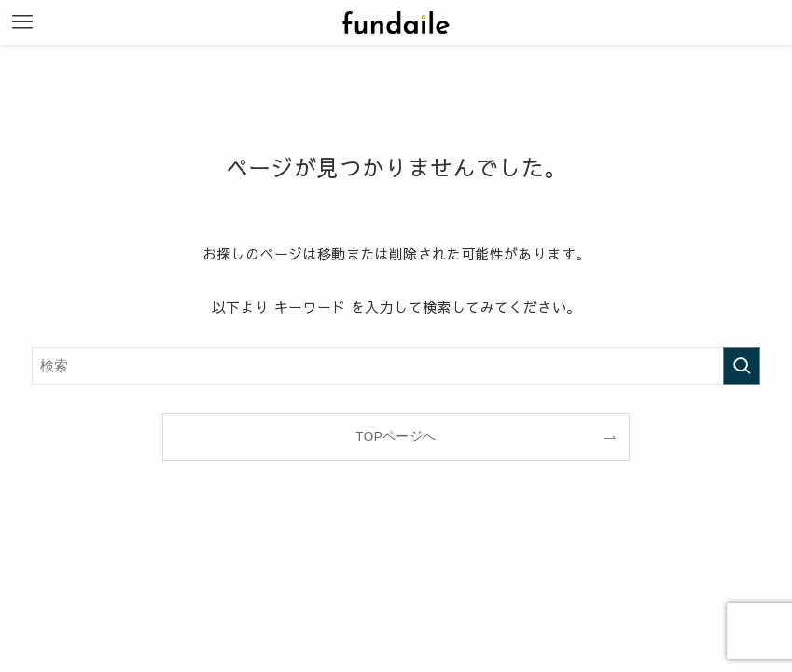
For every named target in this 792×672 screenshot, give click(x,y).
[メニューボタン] (22, 22)
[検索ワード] (396, 366)
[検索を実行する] (742, 366)
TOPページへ (396, 436)
